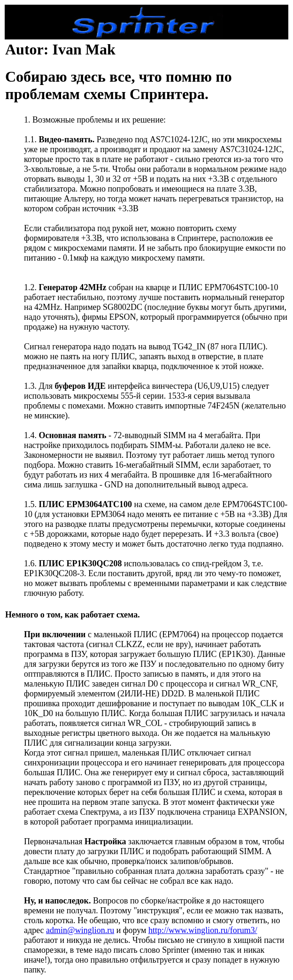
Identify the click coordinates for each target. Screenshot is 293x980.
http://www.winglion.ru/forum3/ (203, 930)
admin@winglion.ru (80, 930)
